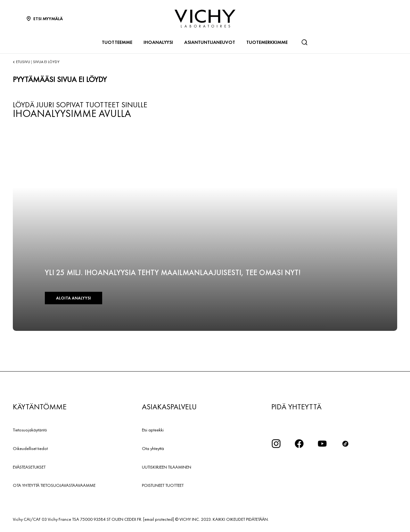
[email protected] (159, 519)
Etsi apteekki (153, 430)
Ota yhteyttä (153, 448)
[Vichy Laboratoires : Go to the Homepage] (205, 19)
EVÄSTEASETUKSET (29, 467)
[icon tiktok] (345, 444)
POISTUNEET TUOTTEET (163, 485)
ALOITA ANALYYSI (74, 298)
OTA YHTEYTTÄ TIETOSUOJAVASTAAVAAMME (54, 485)
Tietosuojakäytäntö (30, 430)
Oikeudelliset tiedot (30, 448)
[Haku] (304, 42)
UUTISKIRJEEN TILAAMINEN (167, 467)
